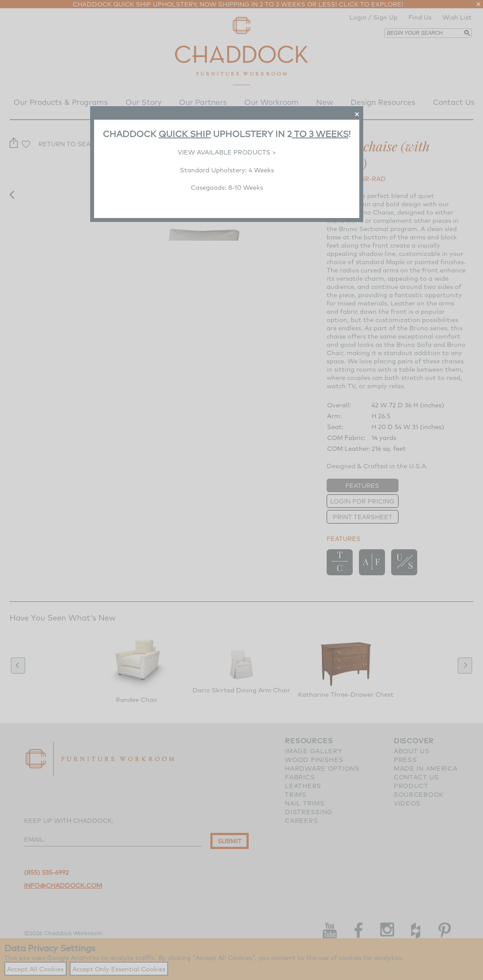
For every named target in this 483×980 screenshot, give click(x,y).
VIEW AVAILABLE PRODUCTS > (227, 152)
